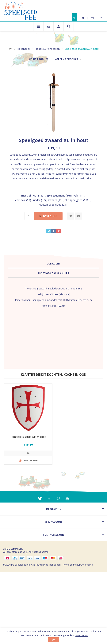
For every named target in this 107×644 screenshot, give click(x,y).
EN (92, 18)
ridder (37, 200)
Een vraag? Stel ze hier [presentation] (53, 273)
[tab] (53, 264)
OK (54, 640)
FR (83, 18)
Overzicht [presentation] (54, 264)
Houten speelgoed (50, 205)
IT (101, 18)
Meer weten (82, 635)
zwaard (53, 200)
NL (74, 18)
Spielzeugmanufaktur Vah (62, 195)
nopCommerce (85, 565)
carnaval (20, 200)
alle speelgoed (74, 200)
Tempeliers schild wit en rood (28, 437)
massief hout (29, 195)
